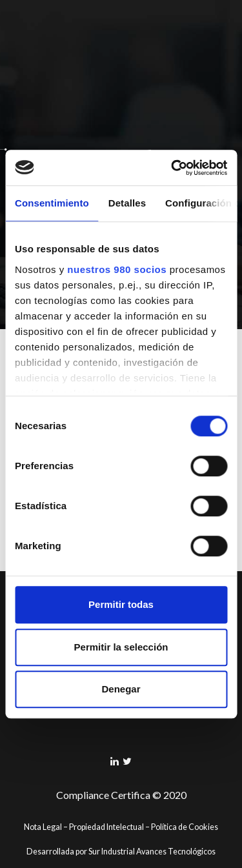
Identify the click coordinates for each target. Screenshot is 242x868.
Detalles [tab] (127, 203)
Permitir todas (121, 604)
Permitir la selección (121, 647)
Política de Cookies (185, 827)
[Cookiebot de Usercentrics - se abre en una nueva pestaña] (172, 168)
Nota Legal (43, 827)
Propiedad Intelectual (106, 827)
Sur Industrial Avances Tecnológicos (152, 852)
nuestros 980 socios (117, 269)
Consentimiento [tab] (52, 203)
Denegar (121, 689)
